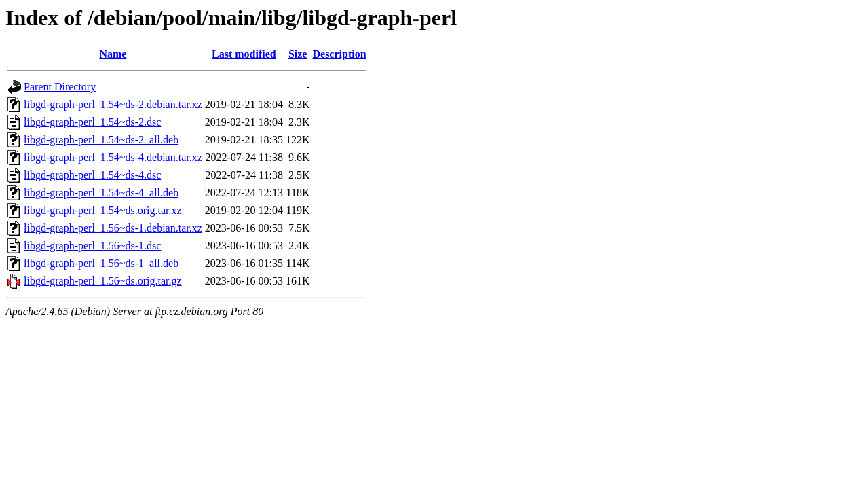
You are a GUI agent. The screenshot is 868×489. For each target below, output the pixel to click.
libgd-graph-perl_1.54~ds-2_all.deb (101, 140)
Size (298, 54)
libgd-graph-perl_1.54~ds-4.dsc (92, 175)
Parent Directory (60, 87)
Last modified (244, 54)
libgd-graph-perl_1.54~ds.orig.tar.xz (103, 210)
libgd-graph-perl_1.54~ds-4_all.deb (101, 193)
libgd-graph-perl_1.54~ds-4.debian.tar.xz (113, 157)
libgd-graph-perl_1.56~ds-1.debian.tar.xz (113, 228)
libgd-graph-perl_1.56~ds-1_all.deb (101, 263)
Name (113, 54)
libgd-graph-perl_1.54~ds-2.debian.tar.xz (113, 104)
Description (339, 54)
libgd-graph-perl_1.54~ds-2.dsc (92, 122)
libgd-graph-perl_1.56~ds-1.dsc (92, 246)
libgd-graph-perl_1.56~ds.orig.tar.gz (103, 281)
